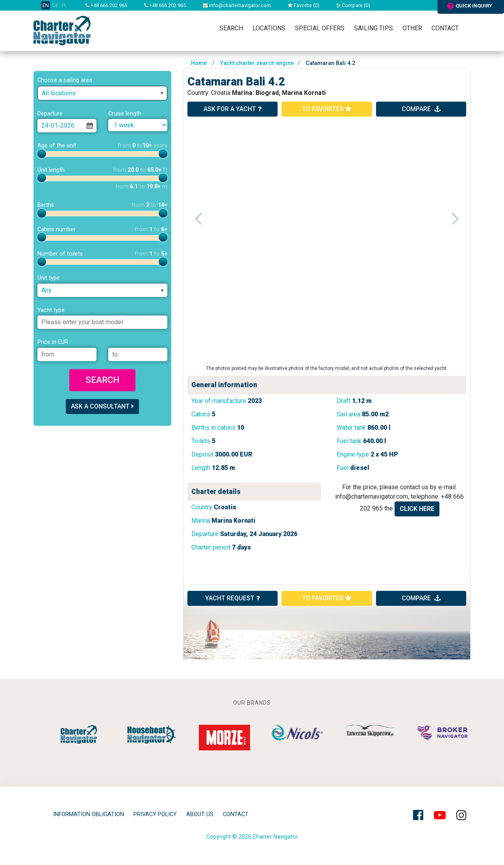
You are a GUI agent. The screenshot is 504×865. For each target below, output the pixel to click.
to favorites (327, 109)
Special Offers (320, 28)
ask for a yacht (233, 109)
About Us (200, 814)
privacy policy (155, 814)
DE (55, 5)
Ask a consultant (102, 406)
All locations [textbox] (59, 93)
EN (46, 5)
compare (421, 109)
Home (199, 63)
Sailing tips (373, 28)
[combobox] (102, 93)
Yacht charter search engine (257, 63)
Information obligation (89, 814)
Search (231, 28)
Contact (445, 28)
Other (412, 28)
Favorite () (304, 5)
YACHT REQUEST (233, 598)
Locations (269, 28)
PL (65, 5)
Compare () (353, 5)
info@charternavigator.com (237, 5)
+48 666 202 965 (106, 5)
